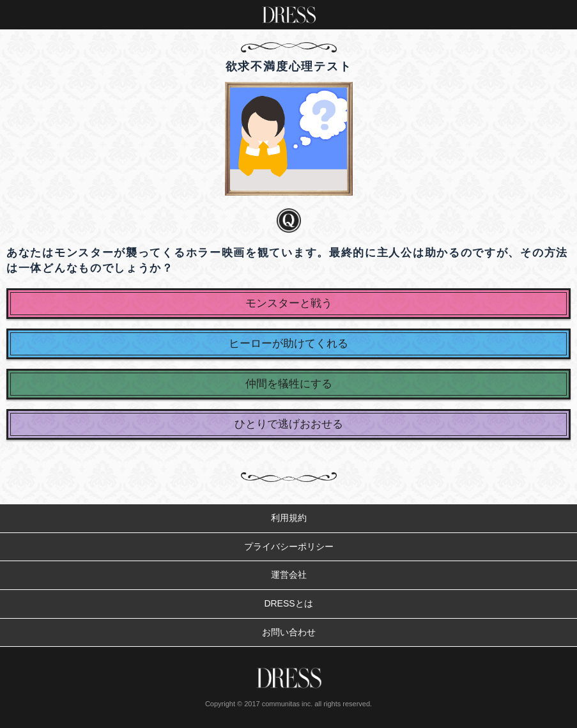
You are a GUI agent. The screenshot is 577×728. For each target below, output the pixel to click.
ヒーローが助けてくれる (288, 344)
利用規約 (289, 518)
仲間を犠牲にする (289, 384)
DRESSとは (288, 603)
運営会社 (289, 575)
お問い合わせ (289, 632)
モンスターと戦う (289, 303)
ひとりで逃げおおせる (289, 424)
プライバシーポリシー (289, 546)
